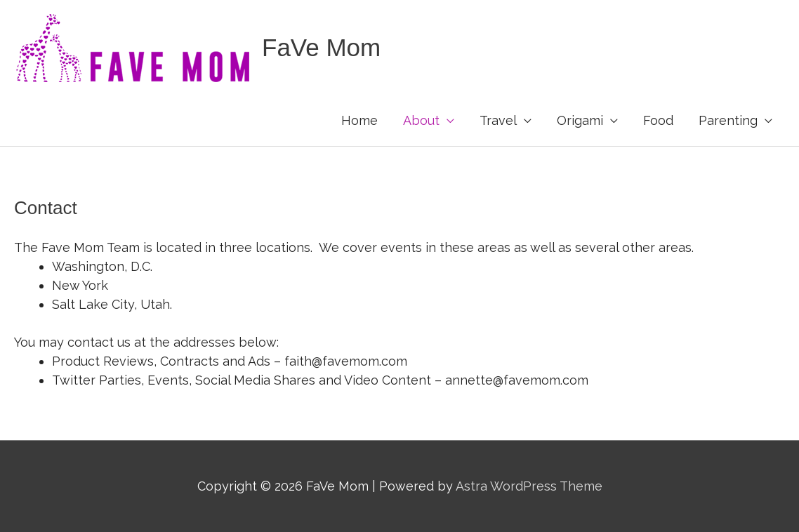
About (421, 120)
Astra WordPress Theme (529, 486)
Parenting (728, 120)
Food (658, 120)
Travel (498, 120)
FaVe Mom (321, 47)
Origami (580, 120)
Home (359, 120)
